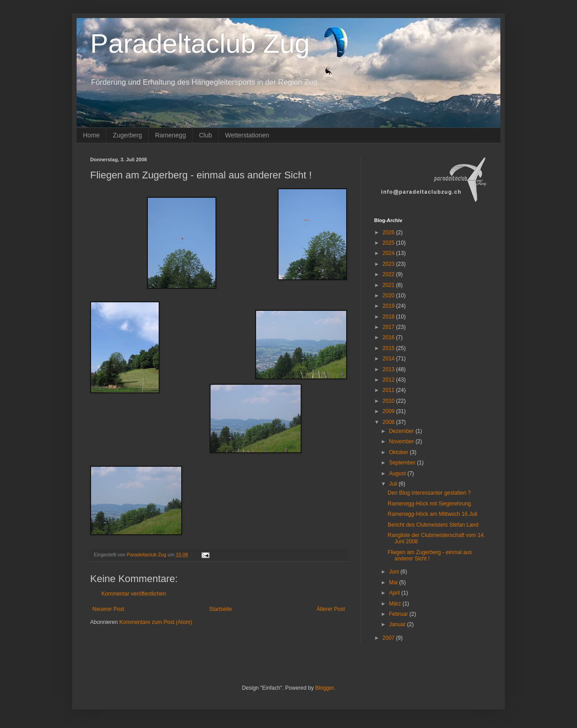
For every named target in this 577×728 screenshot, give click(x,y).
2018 (389, 317)
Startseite (221, 609)
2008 (389, 422)
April (395, 593)
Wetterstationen (247, 135)
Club (205, 135)
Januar (398, 624)
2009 (389, 411)
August (398, 473)
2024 (389, 253)
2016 (389, 337)
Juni (395, 572)
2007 (389, 638)
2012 (389, 380)
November (402, 441)
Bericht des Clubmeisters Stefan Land (433, 525)
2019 (389, 306)
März (396, 604)
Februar (399, 614)
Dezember (402, 431)
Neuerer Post (108, 609)
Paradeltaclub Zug (200, 43)
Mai (394, 582)
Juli (394, 484)
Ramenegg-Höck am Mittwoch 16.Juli (433, 514)
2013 (389, 369)
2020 (389, 296)
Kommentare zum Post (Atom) (156, 622)
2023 (389, 264)
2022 (389, 274)
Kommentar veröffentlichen (134, 594)
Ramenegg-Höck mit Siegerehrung (429, 504)
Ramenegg (171, 135)
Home (91, 135)
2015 (389, 348)
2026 (389, 232)
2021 (389, 285)
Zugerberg (127, 135)
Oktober (399, 452)
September (403, 463)
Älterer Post (331, 609)
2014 (389, 359)
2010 (389, 401)
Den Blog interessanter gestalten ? (429, 493)
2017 (389, 327)
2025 (389, 243)
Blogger (324, 688)
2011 (389, 390)
